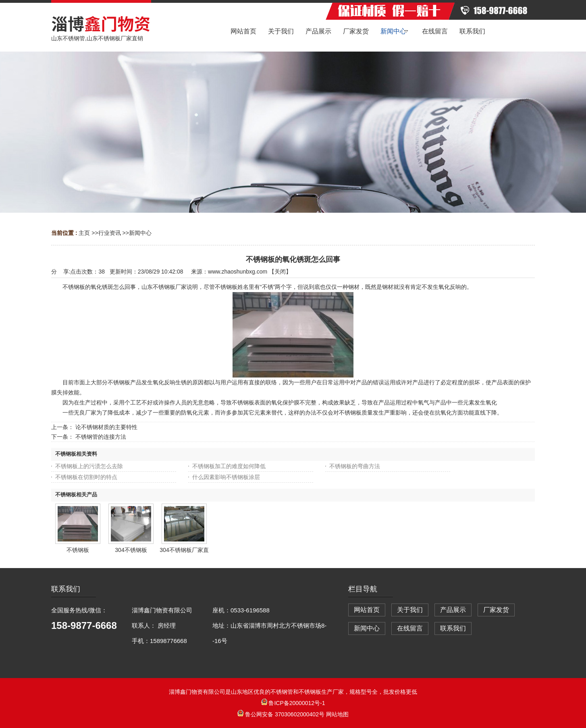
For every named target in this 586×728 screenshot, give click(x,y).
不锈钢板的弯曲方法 (355, 466)
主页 (84, 233)
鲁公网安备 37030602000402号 (282, 714)
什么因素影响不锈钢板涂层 (226, 477)
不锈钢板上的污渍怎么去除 (89, 466)
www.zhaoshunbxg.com (238, 272)
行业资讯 (110, 233)
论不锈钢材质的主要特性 (106, 427)
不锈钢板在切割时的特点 (86, 477)
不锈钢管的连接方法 (101, 437)
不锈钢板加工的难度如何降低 (229, 466)
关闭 (280, 272)
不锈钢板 (78, 550)
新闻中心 (140, 233)
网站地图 (337, 714)
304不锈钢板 (131, 550)
